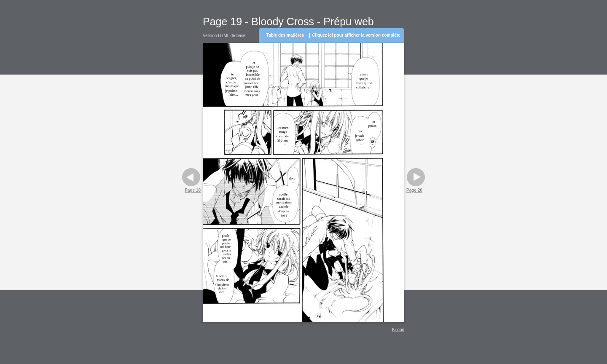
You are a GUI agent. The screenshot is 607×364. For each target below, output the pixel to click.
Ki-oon (398, 330)
